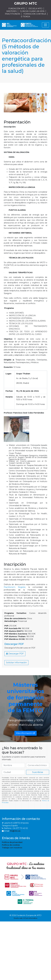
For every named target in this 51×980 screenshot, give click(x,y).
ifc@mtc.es (15, 831)
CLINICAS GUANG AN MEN (32, 11)
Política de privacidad (12, 842)
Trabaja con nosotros (12, 848)
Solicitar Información (16, 663)
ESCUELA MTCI (35, 9)
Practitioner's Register (15, 587)
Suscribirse (38, 772)
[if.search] (13, 765)
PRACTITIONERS (13, 14)
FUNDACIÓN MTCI (17, 9)
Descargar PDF (15, 654)
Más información (25, 733)
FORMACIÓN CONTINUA (35, 14)
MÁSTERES (12, 11)
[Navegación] (45, 25)
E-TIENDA (25, 17)
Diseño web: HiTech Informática (25, 918)
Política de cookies (11, 845)
